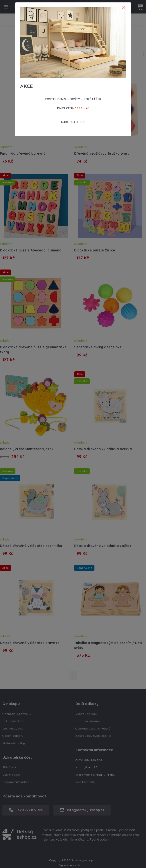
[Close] (124, 7)
